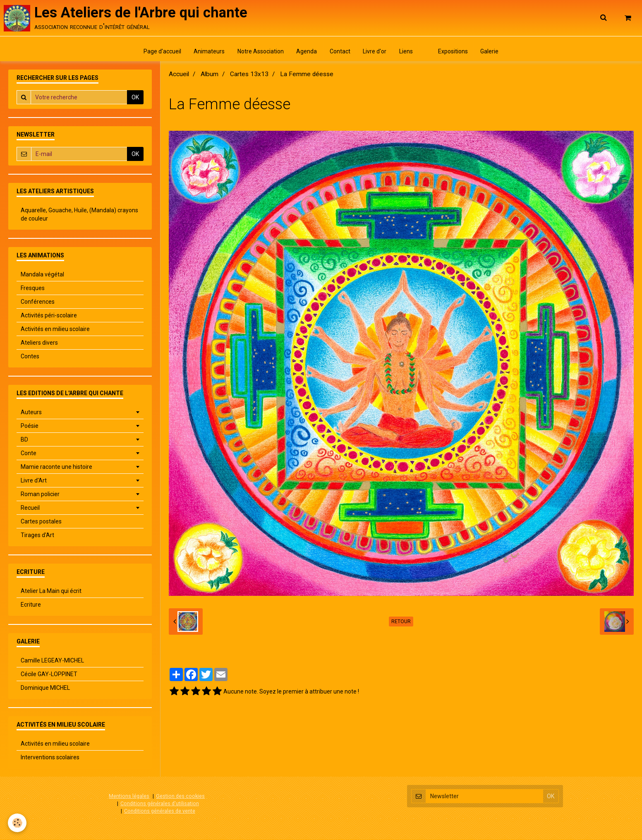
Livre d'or (375, 52)
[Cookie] (18, 823)
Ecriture (31, 605)
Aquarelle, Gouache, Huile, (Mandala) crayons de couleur (79, 215)
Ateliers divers (39, 343)
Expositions (454, 52)
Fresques (33, 289)
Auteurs (31, 413)
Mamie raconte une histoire (56, 468)
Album (210, 75)
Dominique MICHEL (45, 689)
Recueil (30, 509)
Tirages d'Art (37, 536)
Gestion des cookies (180, 797)
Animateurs (209, 52)
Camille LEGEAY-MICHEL (52, 661)
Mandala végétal (42, 275)
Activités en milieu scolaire (55, 330)
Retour (401, 622)
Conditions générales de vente (160, 811)
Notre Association (260, 52)
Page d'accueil (162, 52)
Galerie (491, 52)
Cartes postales (41, 522)
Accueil (179, 75)
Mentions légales (129, 797)
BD (24, 440)
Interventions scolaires (50, 758)
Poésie (30, 427)
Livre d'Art (34, 481)
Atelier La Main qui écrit (51, 592)
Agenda (307, 52)
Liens (406, 52)
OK (135, 98)
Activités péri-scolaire (49, 316)
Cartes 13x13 (249, 75)
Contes (30, 357)
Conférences (38, 302)
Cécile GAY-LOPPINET (49, 675)
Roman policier (40, 495)
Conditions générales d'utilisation (160, 804)
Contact (340, 52)
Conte (29, 454)
